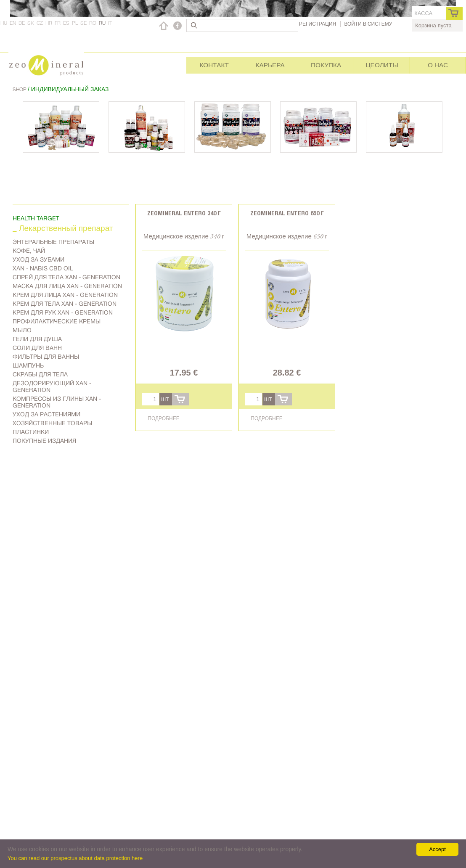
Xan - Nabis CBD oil (43, 268)
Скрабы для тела (40, 374)
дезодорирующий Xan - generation (52, 386)
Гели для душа (37, 339)
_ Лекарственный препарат (63, 229)
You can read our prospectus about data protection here (75, 858)
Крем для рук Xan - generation (63, 312)
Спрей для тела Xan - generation (66, 277)
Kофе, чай (29, 251)
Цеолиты (382, 65)
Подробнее (163, 418)
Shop (20, 89)
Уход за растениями (46, 414)
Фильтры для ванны (46, 357)
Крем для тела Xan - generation (65, 304)
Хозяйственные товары (52, 423)
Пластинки (31, 432)
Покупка (326, 65)
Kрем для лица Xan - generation (65, 295)
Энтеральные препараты (53, 242)
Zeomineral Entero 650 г (287, 213)
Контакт (214, 65)
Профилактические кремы (57, 321)
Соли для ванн (37, 348)
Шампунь (28, 365)
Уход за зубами (38, 259)
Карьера (270, 65)
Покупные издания (44, 441)
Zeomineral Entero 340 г (184, 213)
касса (423, 13)
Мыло (22, 330)
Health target (36, 218)
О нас (438, 65)
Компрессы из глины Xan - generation (57, 402)
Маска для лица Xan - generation (67, 286)
